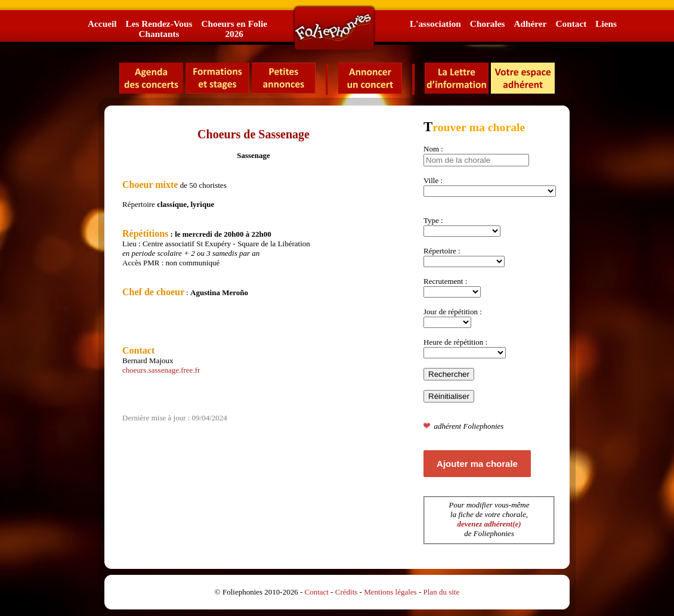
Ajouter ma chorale (477, 464)
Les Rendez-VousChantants (159, 29)
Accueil (102, 24)
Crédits (347, 592)
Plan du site (442, 592)
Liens (606, 24)
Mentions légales (390, 592)
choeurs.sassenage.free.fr (161, 370)
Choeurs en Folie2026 (234, 29)
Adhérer (530, 24)
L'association (435, 24)
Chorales (488, 24)
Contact (571, 24)
